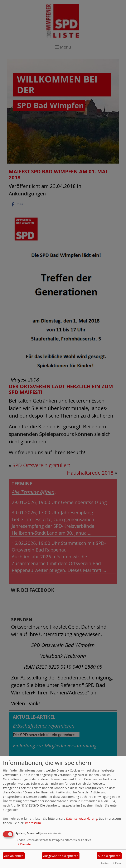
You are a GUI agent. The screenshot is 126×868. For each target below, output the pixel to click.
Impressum (33, 823)
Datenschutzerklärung (82, 819)
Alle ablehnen (14, 856)
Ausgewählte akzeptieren (61, 856)
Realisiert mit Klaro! (111, 863)
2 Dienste (23, 844)
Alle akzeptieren (109, 856)
